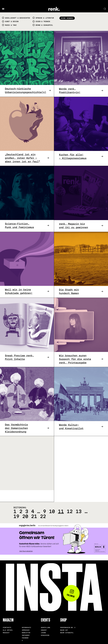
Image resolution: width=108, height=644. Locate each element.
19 (16, 516)
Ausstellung (45, 628)
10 (52, 511)
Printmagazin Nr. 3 (68, 628)
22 (43, 516)
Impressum (26, 630)
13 (79, 511)
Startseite (7, 628)
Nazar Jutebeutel (67, 633)
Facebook (25, 638)
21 (34, 516)
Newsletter (26, 633)
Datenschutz (26, 628)
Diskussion (45, 635)
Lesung (43, 633)
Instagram (26, 635)
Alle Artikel (8, 630)
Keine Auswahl (67, 18)
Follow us (71, 594)
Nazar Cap (64, 630)
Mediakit (6, 633)
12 (70, 511)
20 (25, 516)
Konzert (44, 630)
